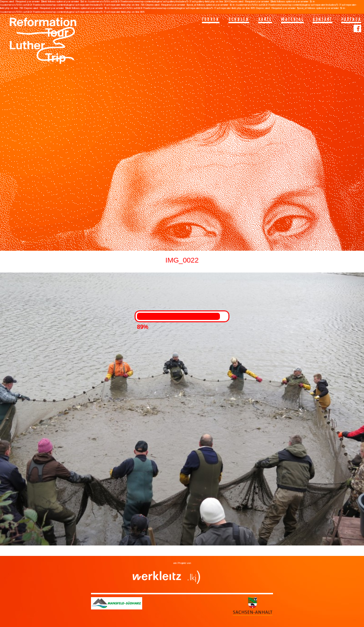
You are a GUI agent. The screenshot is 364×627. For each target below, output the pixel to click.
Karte (265, 19)
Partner (351, 19)
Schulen (239, 19)
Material (292, 19)
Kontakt (323, 19)
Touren (211, 19)
